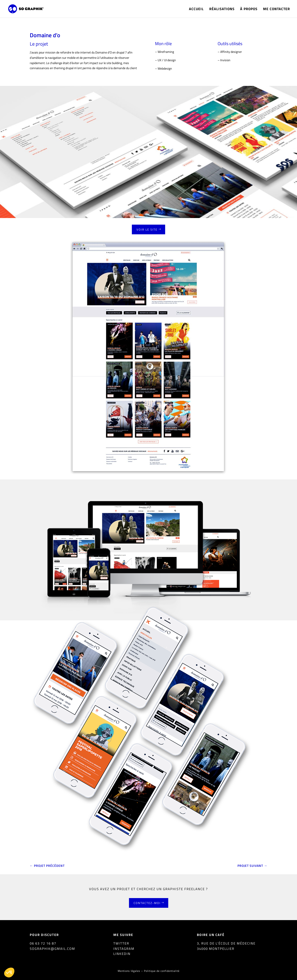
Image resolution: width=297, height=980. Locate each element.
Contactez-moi (147, 903)
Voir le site (147, 229)
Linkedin (122, 954)
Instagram (124, 949)
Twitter (121, 943)
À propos (249, 9)
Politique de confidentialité (162, 971)
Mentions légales (129, 971)
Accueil (196, 9)
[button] (9, 973)
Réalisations (222, 9)
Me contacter (276, 9)
